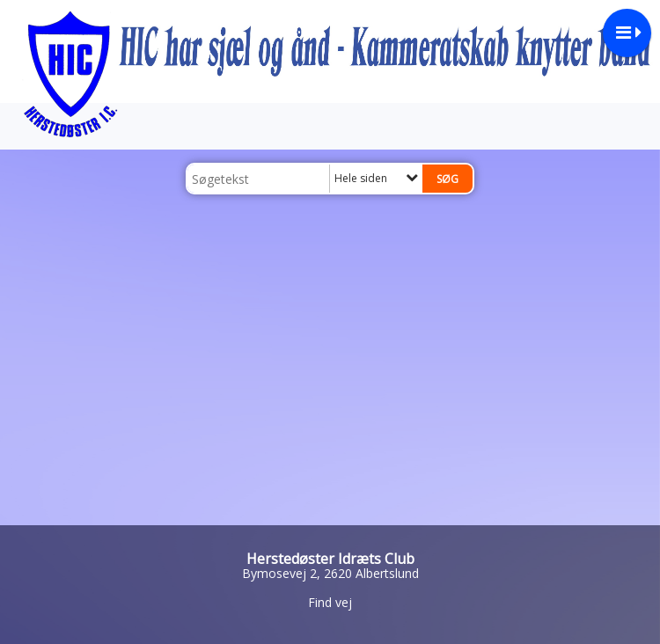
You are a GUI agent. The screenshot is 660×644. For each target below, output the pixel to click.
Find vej (330, 602)
